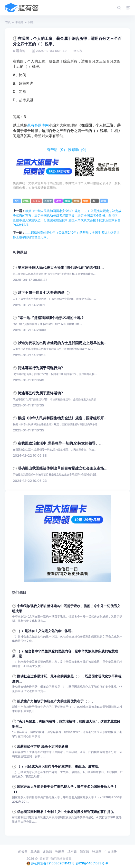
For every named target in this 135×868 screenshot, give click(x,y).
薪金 (104, 201)
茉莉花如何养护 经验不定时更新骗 (42, 746)
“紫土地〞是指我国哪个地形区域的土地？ (51, 318)
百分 (17, 201)
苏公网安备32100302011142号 (53, 863)
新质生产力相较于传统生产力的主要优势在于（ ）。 (56, 701)
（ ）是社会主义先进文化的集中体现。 (46, 631)
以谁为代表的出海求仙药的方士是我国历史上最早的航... (62, 343)
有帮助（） (57, 150)
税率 (26, 201)
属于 (95, 201)
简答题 (84, 852)
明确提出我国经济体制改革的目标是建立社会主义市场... (62, 468)
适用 (59, 201)
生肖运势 (111, 852)
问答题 (23, 852)
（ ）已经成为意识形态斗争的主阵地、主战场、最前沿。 (59, 767)
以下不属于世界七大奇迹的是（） (45, 293)
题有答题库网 (38, 125)
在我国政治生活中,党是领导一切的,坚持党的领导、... (60, 443)
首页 (8, 22)
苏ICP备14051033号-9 (92, 863)
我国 (67, 201)
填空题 (72, 852)
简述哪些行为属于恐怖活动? (40, 393)
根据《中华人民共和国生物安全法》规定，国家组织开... (62, 418)
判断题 (60, 852)
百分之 (48, 201)
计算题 (97, 852)
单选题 (19, 22)
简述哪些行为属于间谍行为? (40, 368)
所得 (76, 201)
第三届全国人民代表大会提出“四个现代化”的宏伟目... (61, 268)
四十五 (36, 201)
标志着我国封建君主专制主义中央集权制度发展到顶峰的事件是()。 (67, 812)
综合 (86, 201)
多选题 (47, 852)
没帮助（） (78, 150)
